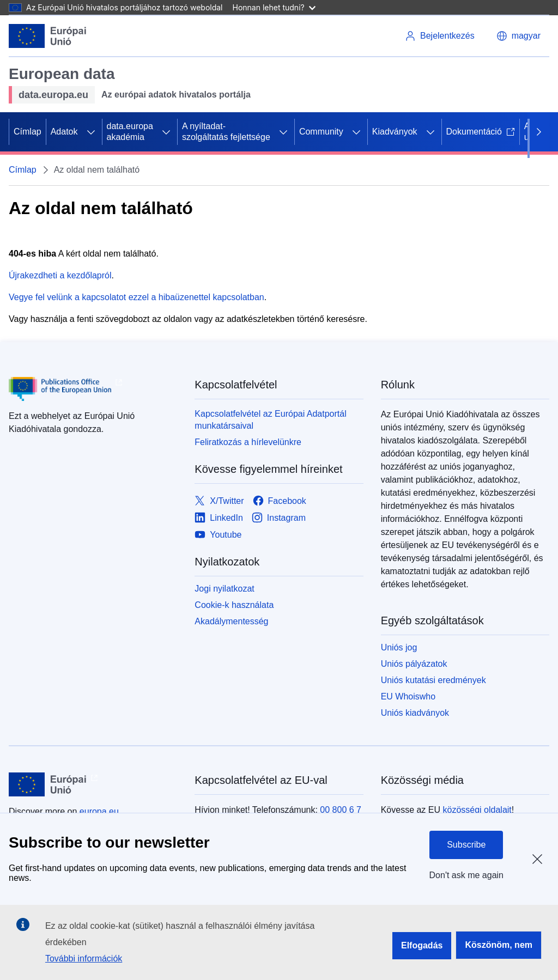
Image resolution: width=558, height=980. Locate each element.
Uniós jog (399, 647)
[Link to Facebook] (280, 501)
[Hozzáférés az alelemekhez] (91, 132)
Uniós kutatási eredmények (433, 680)
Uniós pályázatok (414, 664)
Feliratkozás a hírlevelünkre (248, 442)
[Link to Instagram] (279, 518)
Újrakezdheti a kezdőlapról (60, 275)
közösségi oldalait (477, 810)
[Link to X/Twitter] (219, 501)
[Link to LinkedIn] (219, 518)
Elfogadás (422, 945)
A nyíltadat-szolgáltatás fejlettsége (226, 132)
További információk (84, 958)
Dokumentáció (481, 132)
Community (321, 132)
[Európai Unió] (48, 36)
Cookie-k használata (234, 605)
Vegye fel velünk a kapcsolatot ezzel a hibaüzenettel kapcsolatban (137, 297)
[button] (518, 36)
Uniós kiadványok (415, 713)
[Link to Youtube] (218, 535)
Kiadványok (395, 132)
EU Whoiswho (408, 696)
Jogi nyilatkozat (224, 589)
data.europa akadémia (130, 132)
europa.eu (99, 811)
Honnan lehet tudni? (274, 7)
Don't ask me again (466, 875)
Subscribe (466, 845)
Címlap (28, 132)
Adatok (64, 132)
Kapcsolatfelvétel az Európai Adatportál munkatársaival (270, 420)
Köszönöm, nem (499, 945)
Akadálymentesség (231, 621)
